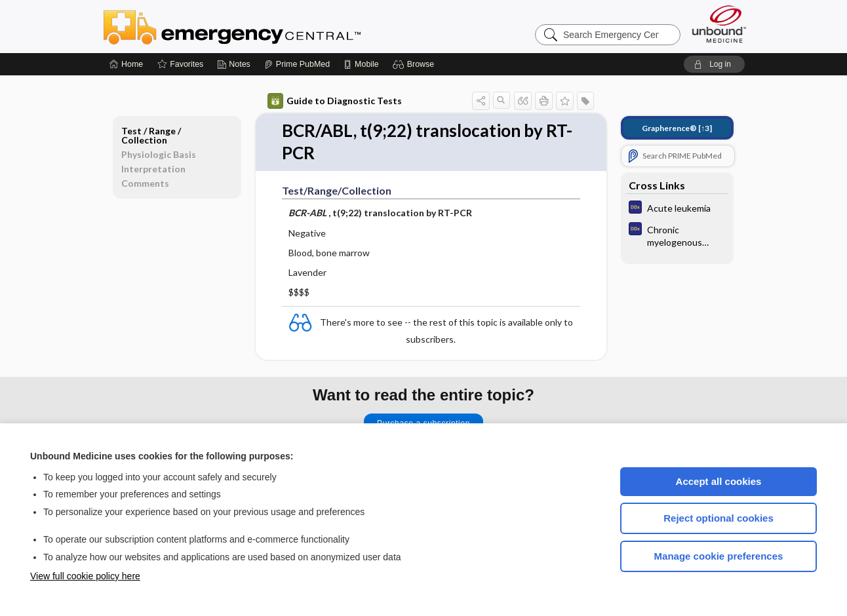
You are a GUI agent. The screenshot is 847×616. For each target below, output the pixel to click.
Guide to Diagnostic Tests (335, 101)
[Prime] (297, 64)
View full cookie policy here (85, 576)
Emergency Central (266, 26)
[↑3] (677, 128)
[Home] (126, 64)
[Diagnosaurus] (677, 209)
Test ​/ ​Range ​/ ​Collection (152, 135)
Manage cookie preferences (719, 556)
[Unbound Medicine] (719, 24)
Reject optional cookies (719, 518)
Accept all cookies (719, 481)
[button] (415, 64)
